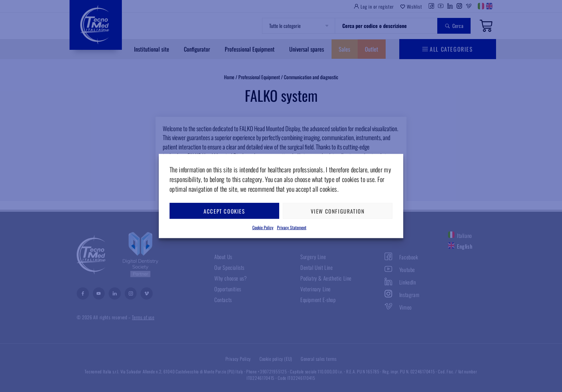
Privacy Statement (292, 227)
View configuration (338, 211)
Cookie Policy (263, 227)
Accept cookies (224, 211)
